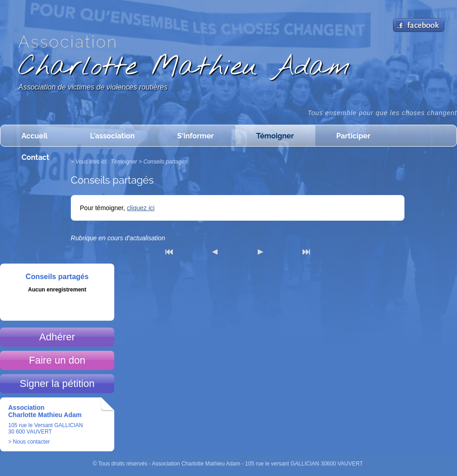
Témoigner (275, 136)
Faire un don (57, 360)
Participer (353, 136)
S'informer (196, 136)
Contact (35, 157)
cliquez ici (141, 208)
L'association (112, 136)
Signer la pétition (57, 383)
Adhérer (57, 337)
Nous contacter (31, 442)
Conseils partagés (165, 162)
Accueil (35, 136)
